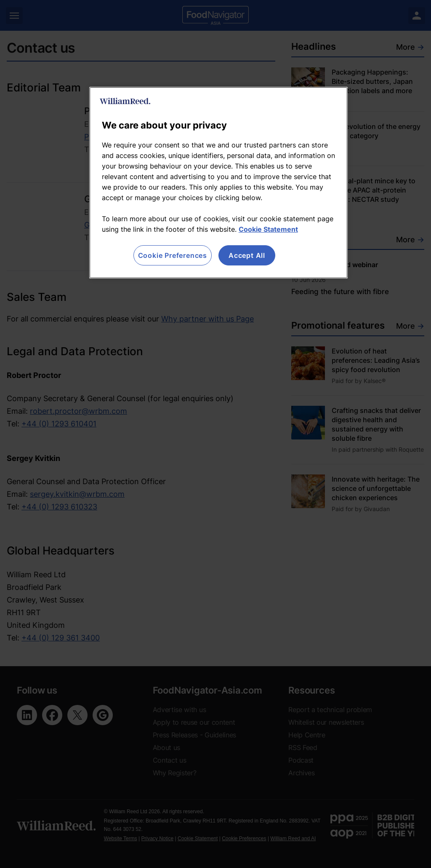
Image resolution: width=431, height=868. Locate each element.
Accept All (247, 255)
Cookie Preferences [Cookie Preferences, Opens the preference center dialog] (173, 255)
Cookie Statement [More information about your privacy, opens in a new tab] (268, 229)
